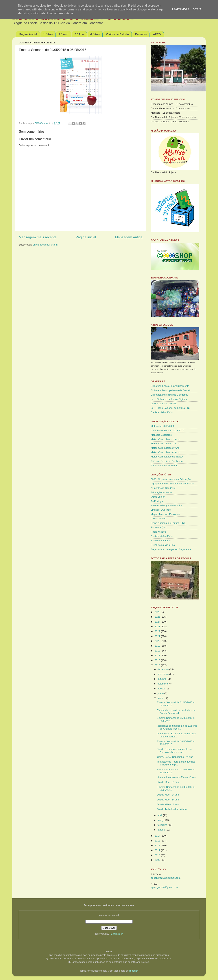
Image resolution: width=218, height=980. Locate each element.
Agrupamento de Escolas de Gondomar (172, 484)
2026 (158, 612)
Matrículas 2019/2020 (163, 426)
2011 (158, 850)
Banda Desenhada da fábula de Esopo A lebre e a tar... (174, 751)
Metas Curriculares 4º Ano (165, 452)
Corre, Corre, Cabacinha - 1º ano (175, 757)
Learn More (181, 9)
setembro (163, 684)
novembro (163, 674)
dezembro (163, 669)
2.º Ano (64, 34)
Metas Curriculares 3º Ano (165, 448)
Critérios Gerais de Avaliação (167, 461)
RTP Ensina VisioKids (163, 545)
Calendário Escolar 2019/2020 (167, 430)
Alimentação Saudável (163, 488)
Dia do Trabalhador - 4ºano (172, 809)
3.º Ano (79, 34)
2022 (158, 631)
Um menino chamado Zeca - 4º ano (177, 777)
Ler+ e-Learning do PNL (164, 404)
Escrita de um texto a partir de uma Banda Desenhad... (176, 712)
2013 (158, 841)
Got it (197, 9)
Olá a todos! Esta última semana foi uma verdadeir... (177, 735)
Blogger (134, 971)
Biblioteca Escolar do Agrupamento (170, 386)
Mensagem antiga (129, 237)
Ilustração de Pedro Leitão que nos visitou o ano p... (176, 763)
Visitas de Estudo (117, 34)
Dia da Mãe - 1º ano (168, 800)
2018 (158, 651)
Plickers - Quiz (159, 527)
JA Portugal (157, 501)
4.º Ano (95, 34)
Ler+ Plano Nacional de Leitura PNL (171, 408)
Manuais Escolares (161, 435)
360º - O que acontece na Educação (171, 479)
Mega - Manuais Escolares (165, 514)
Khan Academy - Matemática (167, 505)
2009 (158, 860)
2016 (158, 660)
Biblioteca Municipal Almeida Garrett (171, 390)
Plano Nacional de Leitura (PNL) (169, 523)
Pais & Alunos (158, 519)
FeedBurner (116, 934)
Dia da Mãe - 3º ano (168, 795)
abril (160, 815)
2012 (158, 845)
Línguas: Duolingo (161, 510)
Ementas (141, 34)
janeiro (162, 830)
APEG (157, 34)
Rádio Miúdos (158, 532)
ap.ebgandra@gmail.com (165, 887)
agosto (162, 689)
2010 (158, 855)
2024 (158, 622)
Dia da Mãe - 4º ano (168, 804)
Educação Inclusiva (161, 492)
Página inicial (28, 34)
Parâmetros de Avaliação (165, 465)
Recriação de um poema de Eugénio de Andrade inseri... (177, 727)
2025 (158, 617)
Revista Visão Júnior (162, 412)
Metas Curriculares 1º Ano (165, 439)
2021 (158, 636)
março (161, 820)
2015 (158, 665)
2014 (158, 836)
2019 (158, 646)
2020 (158, 641)
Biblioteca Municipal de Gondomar (170, 395)
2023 (158, 626)
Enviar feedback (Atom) (46, 245)
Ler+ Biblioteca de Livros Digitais (169, 399)
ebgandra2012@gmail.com (166, 878)
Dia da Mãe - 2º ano (168, 782)
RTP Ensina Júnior (161, 541)
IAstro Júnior (158, 497)
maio (161, 698)
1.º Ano (48, 34)
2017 (158, 655)
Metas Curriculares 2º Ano (165, 443)
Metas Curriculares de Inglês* (167, 457)
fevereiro (163, 825)
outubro (162, 679)
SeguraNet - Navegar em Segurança (171, 549)
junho (161, 693)
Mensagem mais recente (38, 237)
